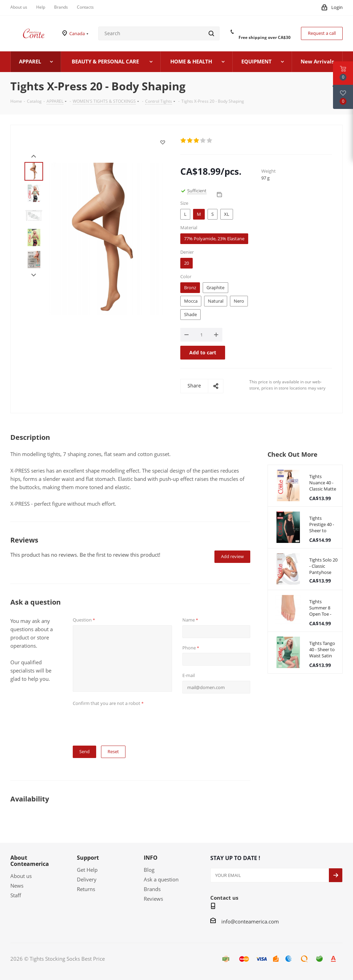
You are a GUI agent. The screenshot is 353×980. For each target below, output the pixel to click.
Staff (16, 895)
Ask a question (161, 879)
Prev (34, 156)
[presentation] (125, 722)
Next (34, 275)
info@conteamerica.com (250, 921)
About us (21, 876)
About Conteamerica (30, 861)
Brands (152, 889)
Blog (149, 870)
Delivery (87, 879)
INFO (151, 858)
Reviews (153, 899)
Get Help (87, 870)
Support (88, 858)
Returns (86, 889)
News (17, 886)
